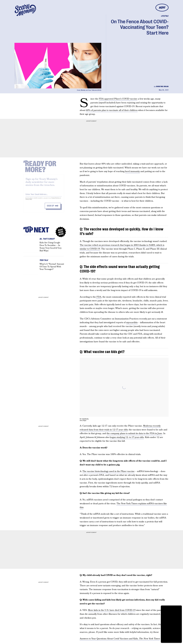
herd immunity (132, 171)
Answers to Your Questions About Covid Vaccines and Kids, (120, 639)
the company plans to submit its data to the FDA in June (134, 433)
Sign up (50, 207)
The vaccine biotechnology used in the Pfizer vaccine (108, 471)
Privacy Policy (29, 201)
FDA (99, 297)
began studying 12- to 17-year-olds (127, 437)
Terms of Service (55, 199)
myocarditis (132, 323)
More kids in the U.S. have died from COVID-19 (112, 610)
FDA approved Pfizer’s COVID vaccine (118, 99)
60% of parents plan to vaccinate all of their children (112, 110)
